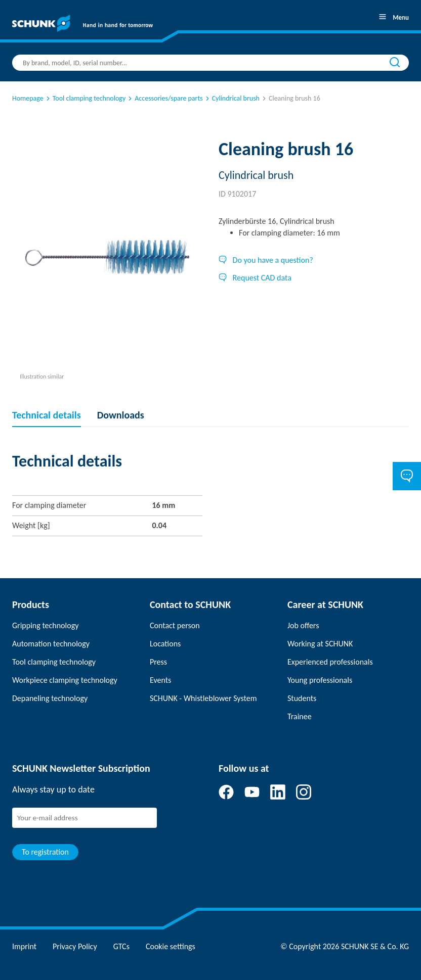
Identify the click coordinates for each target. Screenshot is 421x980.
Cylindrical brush (232, 98)
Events (160, 680)
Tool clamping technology (85, 98)
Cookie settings (171, 946)
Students (302, 698)
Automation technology (51, 644)
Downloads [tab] (121, 415)
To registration (45, 852)
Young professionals (320, 680)
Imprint (24, 946)
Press (158, 662)
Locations (165, 644)
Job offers (303, 625)
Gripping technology (45, 625)
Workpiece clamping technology (65, 680)
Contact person (175, 625)
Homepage (28, 98)
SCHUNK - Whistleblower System (203, 698)
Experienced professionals (330, 662)
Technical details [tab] (47, 415)
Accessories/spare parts (164, 98)
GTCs (121, 946)
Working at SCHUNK (320, 644)
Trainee (300, 716)
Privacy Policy (75, 946)
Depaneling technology (50, 698)
